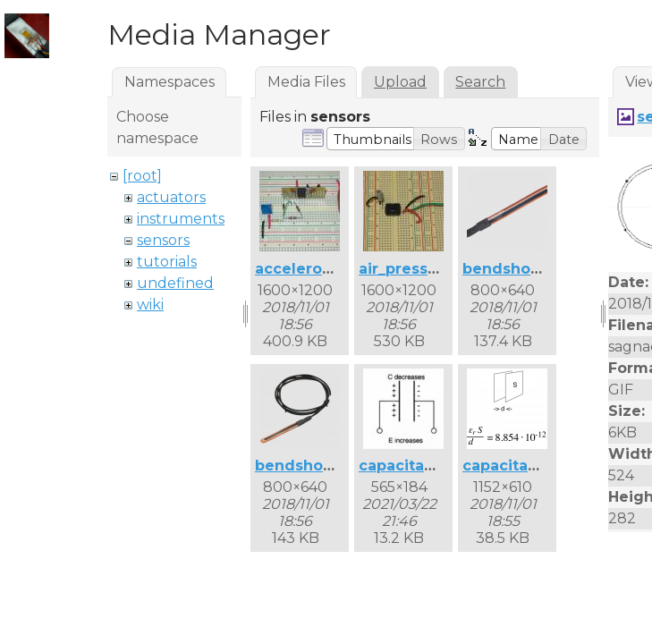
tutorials (167, 262)
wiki (150, 305)
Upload (400, 82)
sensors (163, 240)
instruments (181, 219)
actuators (171, 197)
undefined (175, 283)
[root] (142, 176)
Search (480, 82)
